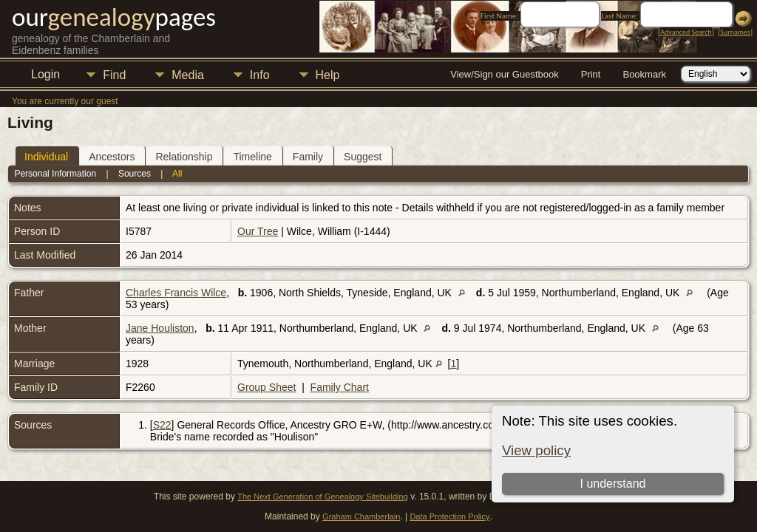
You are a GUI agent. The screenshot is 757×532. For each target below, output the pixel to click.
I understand (613, 484)
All (177, 174)
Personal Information (55, 174)
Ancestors (112, 157)
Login (45, 74)
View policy (536, 450)
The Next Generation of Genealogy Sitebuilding (323, 497)
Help (328, 75)
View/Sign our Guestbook (504, 74)
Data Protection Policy (449, 516)
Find (114, 75)
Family (308, 157)
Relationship (184, 157)
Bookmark (644, 74)
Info (260, 75)
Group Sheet (267, 387)
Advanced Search (686, 32)
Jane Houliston (160, 328)
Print (591, 74)
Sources (135, 174)
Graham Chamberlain (361, 516)
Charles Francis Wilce (176, 293)
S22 (162, 425)
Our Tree (258, 231)
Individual (46, 157)
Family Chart (340, 387)
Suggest (363, 157)
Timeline (252, 157)
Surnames (735, 32)
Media (188, 75)
